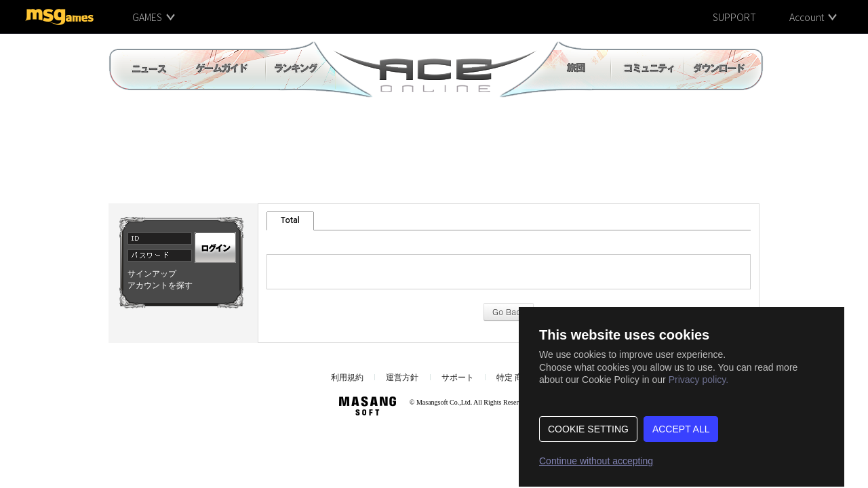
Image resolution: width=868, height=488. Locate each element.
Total (290, 220)
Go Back (509, 311)
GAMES (147, 17)
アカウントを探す (160, 285)
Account (807, 17)
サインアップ (152, 274)
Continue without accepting (596, 461)
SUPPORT (734, 17)
